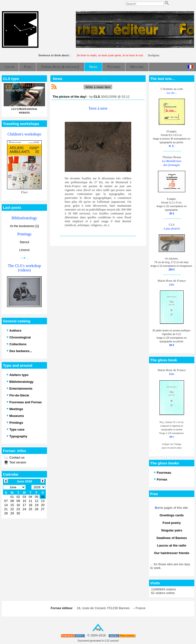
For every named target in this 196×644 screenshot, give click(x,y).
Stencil (24, 242)
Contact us (17, 457)
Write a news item (98, 87)
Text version (17, 462)
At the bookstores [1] (24, 226)
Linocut (24, 250)
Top (98, 629)
